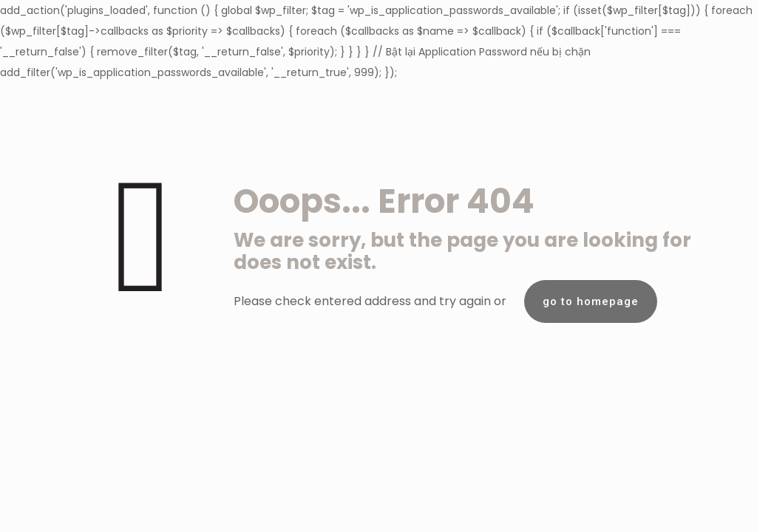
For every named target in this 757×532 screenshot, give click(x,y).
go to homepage (591, 301)
